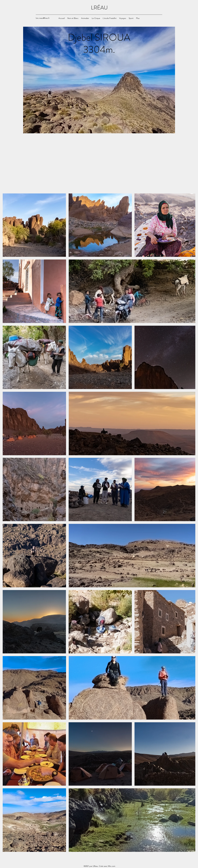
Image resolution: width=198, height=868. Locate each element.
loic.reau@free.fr (43, 18)
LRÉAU (99, 8)
